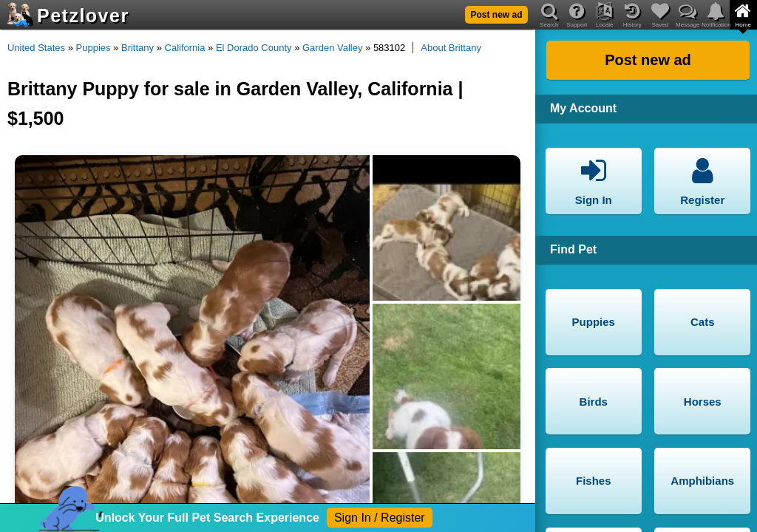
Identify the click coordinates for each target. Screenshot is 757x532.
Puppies (94, 48)
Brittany (138, 48)
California (185, 48)
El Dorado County (254, 48)
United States (36, 48)
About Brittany (451, 48)
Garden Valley (332, 48)
